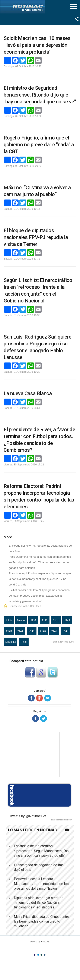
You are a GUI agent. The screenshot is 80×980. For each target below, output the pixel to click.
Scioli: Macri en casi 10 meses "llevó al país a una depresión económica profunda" (37, 45)
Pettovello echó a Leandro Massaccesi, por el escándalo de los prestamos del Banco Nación (41, 884)
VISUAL (45, 942)
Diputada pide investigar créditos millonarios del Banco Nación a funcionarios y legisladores (39, 903)
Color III (41, 955)
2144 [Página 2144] (20, 631)
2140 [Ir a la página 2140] (45, 621)
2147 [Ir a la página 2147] (54, 631)
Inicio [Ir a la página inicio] (9, 621)
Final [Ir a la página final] (24, 642)
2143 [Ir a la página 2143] (9, 631)
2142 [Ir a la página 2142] (67, 621)
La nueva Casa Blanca (28, 393)
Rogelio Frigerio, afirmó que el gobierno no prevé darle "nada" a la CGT (39, 145)
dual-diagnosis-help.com (62, 820)
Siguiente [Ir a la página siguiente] (11, 642)
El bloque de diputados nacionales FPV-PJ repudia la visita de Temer (36, 237)
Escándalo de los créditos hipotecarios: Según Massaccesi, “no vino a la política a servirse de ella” (41, 851)
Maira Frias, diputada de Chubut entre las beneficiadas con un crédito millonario (41, 921)
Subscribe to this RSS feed (26, 606)
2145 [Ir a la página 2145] (32, 631)
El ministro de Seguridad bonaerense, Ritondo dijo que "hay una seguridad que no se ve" (40, 95)
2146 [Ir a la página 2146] (43, 631)
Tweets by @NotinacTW (28, 816)
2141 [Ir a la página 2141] (56, 621)
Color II (38, 955)
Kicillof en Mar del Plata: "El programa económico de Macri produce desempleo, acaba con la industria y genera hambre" (39, 596)
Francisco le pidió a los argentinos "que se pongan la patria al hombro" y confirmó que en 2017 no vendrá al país (40, 579)
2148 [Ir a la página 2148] (66, 631)
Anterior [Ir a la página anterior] (21, 621)
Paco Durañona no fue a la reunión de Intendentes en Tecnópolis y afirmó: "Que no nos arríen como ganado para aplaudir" (40, 562)
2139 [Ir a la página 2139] (33, 621)
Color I (35, 955)
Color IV (45, 955)
